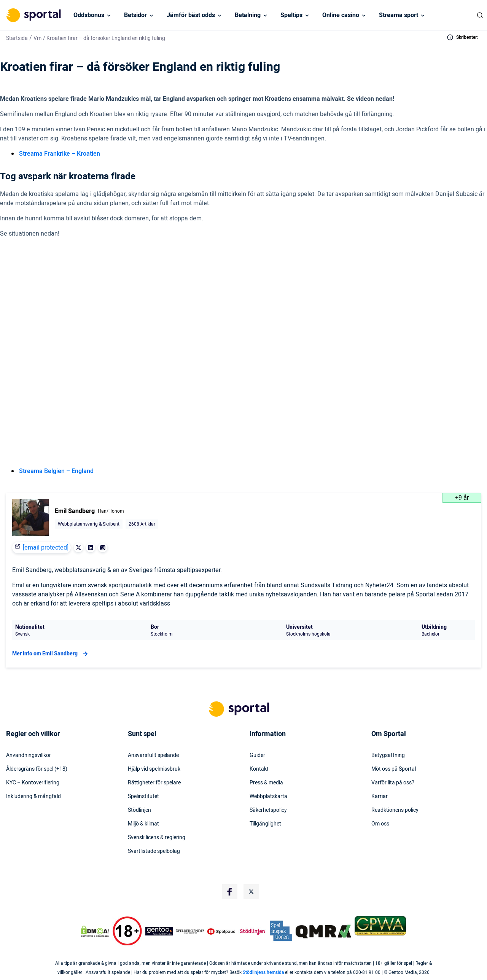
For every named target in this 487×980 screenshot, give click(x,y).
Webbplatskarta (268, 797)
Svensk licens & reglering (157, 838)
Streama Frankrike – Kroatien (60, 154)
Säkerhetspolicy (268, 810)
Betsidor (135, 15)
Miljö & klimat (143, 824)
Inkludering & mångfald (33, 797)
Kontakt (259, 769)
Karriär (380, 797)
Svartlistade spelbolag (154, 851)
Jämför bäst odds (191, 15)
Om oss (380, 824)
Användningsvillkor (29, 755)
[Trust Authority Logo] (159, 931)
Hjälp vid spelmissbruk (154, 769)
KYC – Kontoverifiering (33, 783)
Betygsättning (388, 755)
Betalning (248, 15)
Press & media (266, 783)
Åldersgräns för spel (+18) (37, 769)
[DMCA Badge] (95, 931)
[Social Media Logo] (230, 892)
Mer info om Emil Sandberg (51, 654)
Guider (257, 755)
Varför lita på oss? (393, 783)
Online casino (341, 15)
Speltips (291, 15)
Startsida (17, 38)
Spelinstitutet (143, 797)
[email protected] (46, 548)
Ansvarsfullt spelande (153, 755)
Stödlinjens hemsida (263, 972)
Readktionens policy (395, 810)
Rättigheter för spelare (154, 783)
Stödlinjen (139, 810)
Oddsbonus (89, 15)
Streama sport (399, 15)
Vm (37, 38)
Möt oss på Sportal (394, 769)
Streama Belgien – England (56, 471)
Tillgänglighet (265, 824)
